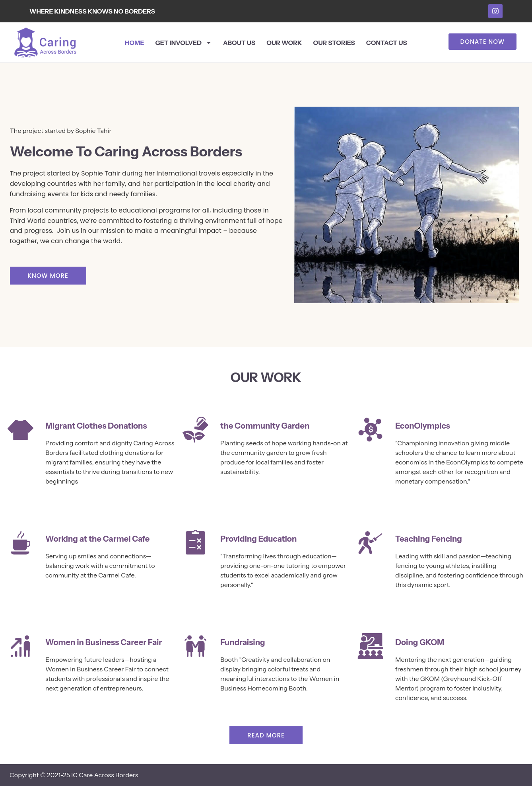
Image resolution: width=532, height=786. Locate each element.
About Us (239, 43)
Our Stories (334, 43)
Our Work (284, 43)
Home (135, 43)
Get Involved (184, 43)
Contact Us (387, 43)
